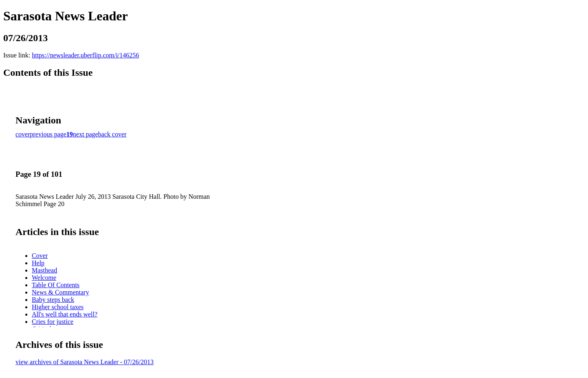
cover (23, 134)
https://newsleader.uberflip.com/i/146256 (85, 55)
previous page (48, 134)
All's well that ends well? (65, 314)
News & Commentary (60, 292)
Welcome (44, 278)
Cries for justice (53, 322)
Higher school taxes (58, 307)
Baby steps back (53, 300)
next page (86, 134)
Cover (40, 256)
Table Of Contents (56, 285)
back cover (112, 134)
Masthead (44, 270)
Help (38, 263)
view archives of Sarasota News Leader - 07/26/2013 (85, 362)
